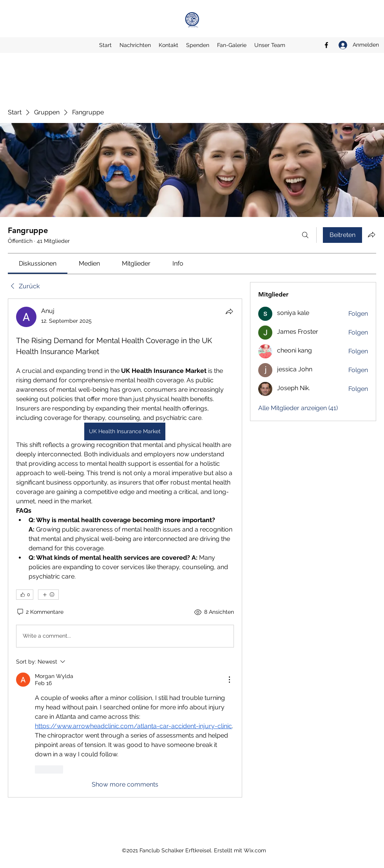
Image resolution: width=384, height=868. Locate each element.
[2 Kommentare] (40, 612)
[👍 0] (25, 595)
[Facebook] (326, 45)
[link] (38, 263)
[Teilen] (229, 311)
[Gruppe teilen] (371, 235)
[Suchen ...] (305, 235)
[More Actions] (229, 680)
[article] (125, 548)
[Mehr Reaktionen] (48, 595)
